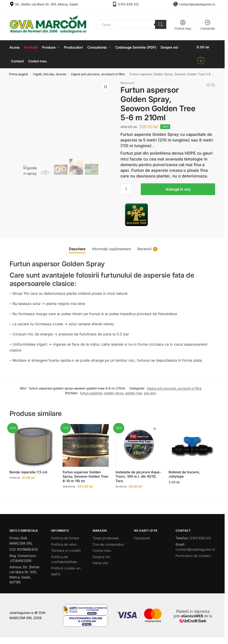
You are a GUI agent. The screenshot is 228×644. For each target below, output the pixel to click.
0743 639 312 (128, 4)
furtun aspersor (91, 392)
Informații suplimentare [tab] (111, 248)
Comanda (208, 25)
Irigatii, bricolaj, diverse (50, 73)
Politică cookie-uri (66, 567)
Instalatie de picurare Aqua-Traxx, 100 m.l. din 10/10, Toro (138, 476)
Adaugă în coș (178, 189)
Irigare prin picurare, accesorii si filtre (98, 73)
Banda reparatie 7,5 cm (28, 471)
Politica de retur (64, 544)
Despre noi (101, 556)
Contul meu (183, 25)
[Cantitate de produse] (126, 189)
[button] (206, 54)
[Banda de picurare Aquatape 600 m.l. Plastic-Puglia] (208, 84)
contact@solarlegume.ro (197, 4)
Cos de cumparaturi (108, 544)
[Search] (161, 24)
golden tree (134, 392)
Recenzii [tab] (147, 249)
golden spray (114, 392)
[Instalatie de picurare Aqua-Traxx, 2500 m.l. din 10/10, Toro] (213, 84)
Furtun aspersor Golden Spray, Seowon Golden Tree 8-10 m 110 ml (85, 476)
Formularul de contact (193, 555)
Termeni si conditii (66, 550)
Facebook (142, 537)
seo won (150, 392)
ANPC (56, 574)
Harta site (100, 562)
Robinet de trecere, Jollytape (184, 474)
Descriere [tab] (77, 248)
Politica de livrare (65, 537)
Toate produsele (106, 537)
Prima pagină (19, 73)
